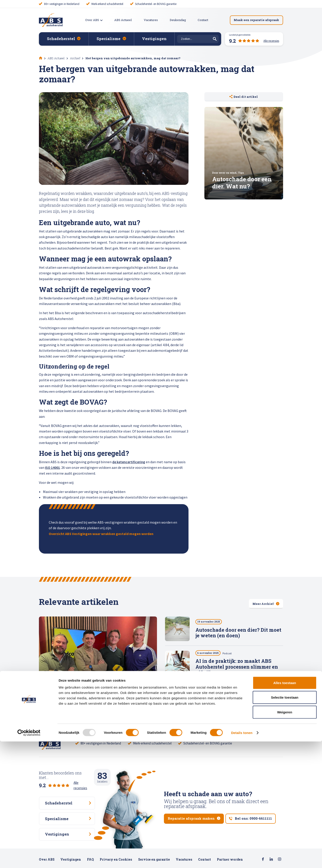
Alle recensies (83, 782)
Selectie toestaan (285, 824)
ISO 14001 (52, 467)
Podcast (230, 654)
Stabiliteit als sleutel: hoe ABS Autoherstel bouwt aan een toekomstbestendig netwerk (232, 703)
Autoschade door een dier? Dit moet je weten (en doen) (238, 633)
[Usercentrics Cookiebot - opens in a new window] (29, 859)
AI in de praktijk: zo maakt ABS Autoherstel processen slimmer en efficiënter (237, 668)
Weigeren (285, 839)
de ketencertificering (129, 462)
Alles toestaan (285, 809)
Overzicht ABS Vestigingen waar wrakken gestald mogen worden (101, 534)
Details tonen (242, 859)
